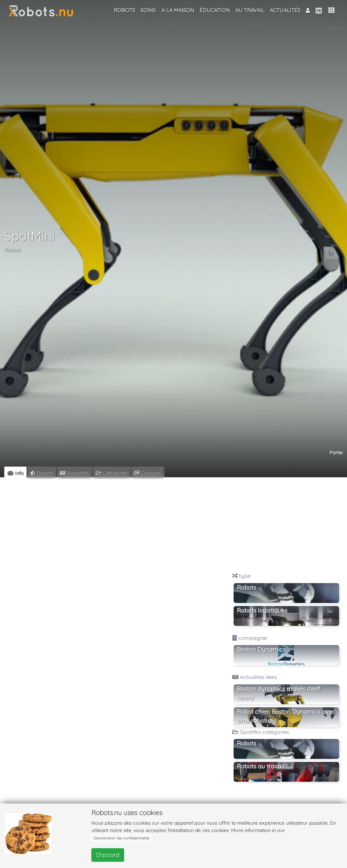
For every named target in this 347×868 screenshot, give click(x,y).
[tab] (15, 473)
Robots (13, 250)
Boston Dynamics (261, 649)
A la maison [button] (178, 10)
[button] (331, 10)
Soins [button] (148, 10)
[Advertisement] (286, 526)
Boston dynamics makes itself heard (279, 693)
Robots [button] (247, 743)
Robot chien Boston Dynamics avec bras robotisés (286, 716)
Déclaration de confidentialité (122, 838)
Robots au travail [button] (261, 766)
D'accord (108, 855)
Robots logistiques (262, 610)
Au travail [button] (250, 10)
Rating (336, 29)
